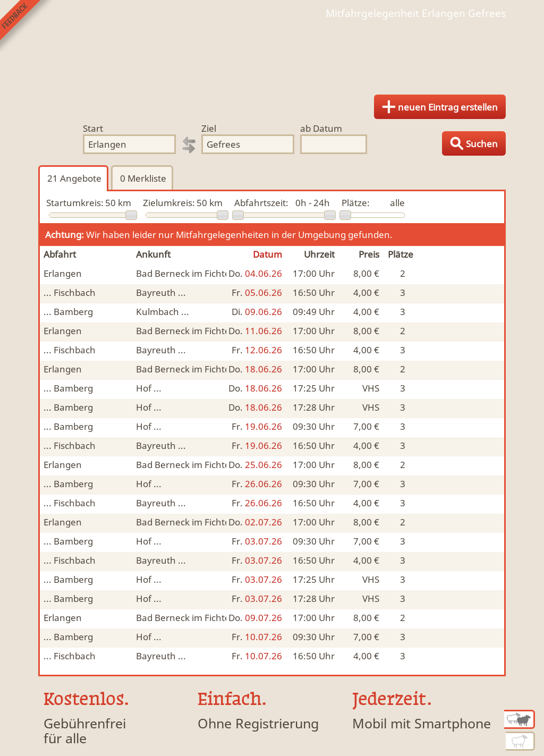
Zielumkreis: (169, 203)
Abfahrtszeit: (261, 203)
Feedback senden (26, 26)
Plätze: (356, 203)
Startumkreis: (75, 203)
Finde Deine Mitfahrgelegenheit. (272, 53)
